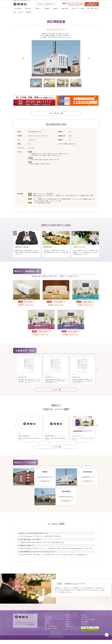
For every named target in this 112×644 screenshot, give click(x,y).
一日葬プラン (69, 624)
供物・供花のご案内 (92, 9)
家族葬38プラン (70, 626)
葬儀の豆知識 (64, 9)
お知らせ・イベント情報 (77, 9)
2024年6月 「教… (23, 379)
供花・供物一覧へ (56, 115)
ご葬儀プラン (38, 9)
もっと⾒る (56, 391)
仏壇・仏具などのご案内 (51, 630)
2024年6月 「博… (49, 379)
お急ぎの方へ (48, 626)
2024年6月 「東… (76, 379)
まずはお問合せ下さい (82, 556)
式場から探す (28, 9)
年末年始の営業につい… (51, 438)
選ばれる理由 (18, 9)
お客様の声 (55, 9)
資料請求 (83, 617)
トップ (46, 617)
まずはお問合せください (58, 544)
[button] (88, 60)
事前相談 (47, 9)
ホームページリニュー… (78, 438)
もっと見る (56, 448)
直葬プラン (68, 619)
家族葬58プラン (70, 628)
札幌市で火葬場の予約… (24, 438)
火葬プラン (68, 621)
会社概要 (83, 626)
